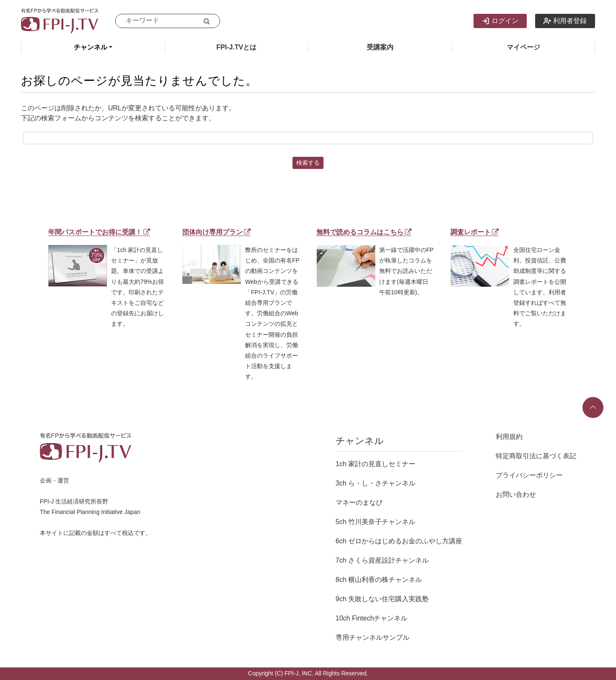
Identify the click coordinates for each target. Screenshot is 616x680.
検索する (308, 163)
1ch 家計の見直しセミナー (375, 464)
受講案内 (380, 47)
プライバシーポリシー (529, 475)
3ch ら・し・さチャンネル (375, 483)
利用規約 (509, 437)
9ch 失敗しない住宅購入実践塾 (382, 599)
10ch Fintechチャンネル (372, 618)
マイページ (523, 47)
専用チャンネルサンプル (373, 637)
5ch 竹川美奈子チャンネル (375, 522)
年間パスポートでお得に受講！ (99, 232)
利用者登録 (565, 21)
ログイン (500, 21)
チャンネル (91, 47)
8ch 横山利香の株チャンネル (379, 580)
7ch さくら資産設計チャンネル (382, 560)
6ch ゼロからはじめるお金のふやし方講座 (399, 541)
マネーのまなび (359, 502)
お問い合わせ (516, 494)
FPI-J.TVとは (236, 47)
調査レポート (475, 232)
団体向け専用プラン (216, 232)
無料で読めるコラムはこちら (364, 232)
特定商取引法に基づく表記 (536, 456)
